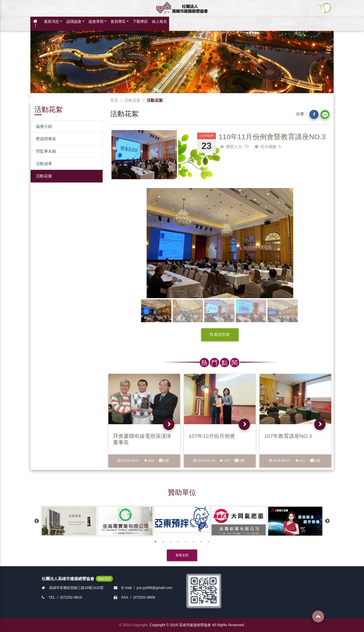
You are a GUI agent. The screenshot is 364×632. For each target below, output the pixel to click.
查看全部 (182, 555)
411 (301, 461)
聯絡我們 (104, 579)
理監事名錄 (46, 151)
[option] (69, 521)
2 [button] (163, 542)
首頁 (114, 100)
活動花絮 (44, 176)
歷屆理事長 (46, 139)
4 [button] (178, 542)
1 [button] (155, 542)
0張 (164, 461)
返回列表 (220, 334)
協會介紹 (44, 126)
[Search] (302, 23)
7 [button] (201, 542)
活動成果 (44, 164)
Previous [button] (37, 521)
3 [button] (171, 542)
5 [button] (186, 542)
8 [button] (209, 542)
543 (149, 461)
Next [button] (327, 521)
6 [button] (193, 542)
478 (225, 461)
